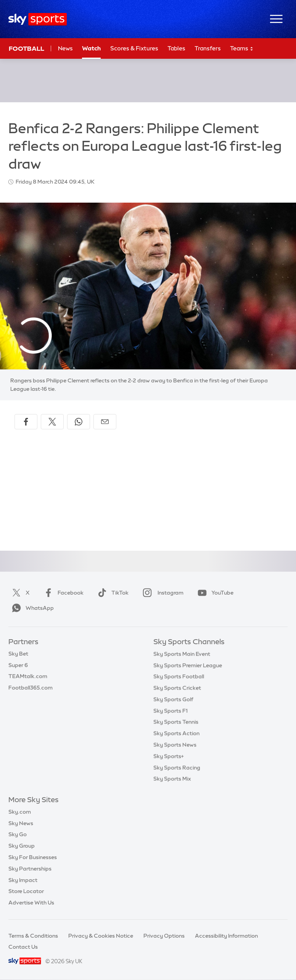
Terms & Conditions (33, 936)
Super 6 (18, 665)
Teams (242, 49)
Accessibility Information (226, 936)
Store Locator (26, 891)
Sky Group (22, 846)
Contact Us (23, 947)
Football (27, 48)
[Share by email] (105, 422)
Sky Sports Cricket (177, 688)
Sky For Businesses (33, 857)
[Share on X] (52, 422)
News (65, 48)
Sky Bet (18, 654)
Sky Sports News (175, 745)
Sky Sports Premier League (188, 665)
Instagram (162, 593)
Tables (176, 48)
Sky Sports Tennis (176, 722)
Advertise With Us (31, 903)
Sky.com (20, 812)
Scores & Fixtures (134, 48)
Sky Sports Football (179, 676)
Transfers (208, 48)
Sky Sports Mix (172, 779)
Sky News (21, 823)
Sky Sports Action (176, 733)
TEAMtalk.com (28, 676)
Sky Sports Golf (173, 699)
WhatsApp (31, 608)
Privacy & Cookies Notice (101, 936)
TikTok (112, 593)
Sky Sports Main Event (182, 654)
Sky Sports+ (169, 756)
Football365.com (31, 688)
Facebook (62, 593)
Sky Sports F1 (171, 711)
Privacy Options (164, 936)
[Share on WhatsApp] (79, 422)
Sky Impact (23, 880)
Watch (91, 48)
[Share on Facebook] (26, 422)
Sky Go (18, 834)
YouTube (214, 593)
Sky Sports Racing (177, 767)
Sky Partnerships (30, 869)
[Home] (38, 19)
